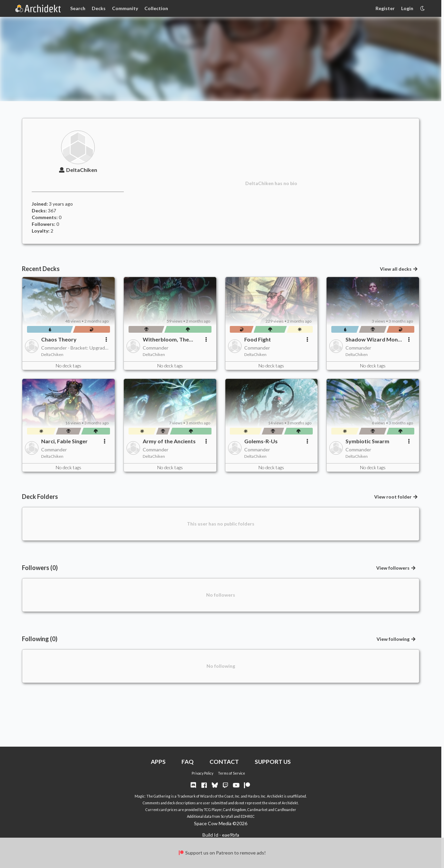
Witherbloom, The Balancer (166, 339)
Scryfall (227, 816)
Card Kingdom (234, 810)
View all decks (399, 269)
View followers (396, 568)
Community (125, 8)
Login (407, 8)
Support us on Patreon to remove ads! (222, 853)
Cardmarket (257, 810)
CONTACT (224, 762)
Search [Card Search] (78, 8)
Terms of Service (231, 773)
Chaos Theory (59, 339)
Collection (156, 8)
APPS (158, 762)
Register (385, 8)
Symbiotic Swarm (367, 441)
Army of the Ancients (169, 441)
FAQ (188, 762)
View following (396, 639)
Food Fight (258, 339)
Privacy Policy (202, 773)
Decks (99, 8)
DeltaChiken (78, 170)
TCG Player (213, 810)
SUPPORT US (273, 762)
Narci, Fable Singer (64, 441)
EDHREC (248, 816)
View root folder (396, 497)
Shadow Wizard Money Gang (375, 339)
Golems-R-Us (261, 441)
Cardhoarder (286, 810)
